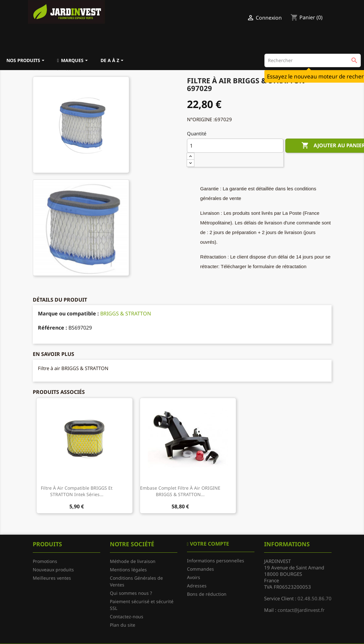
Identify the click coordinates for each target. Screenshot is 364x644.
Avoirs (194, 577)
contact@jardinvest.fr (301, 610)
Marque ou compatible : (68, 313)
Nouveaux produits (53, 570)
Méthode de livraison (133, 561)
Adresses (197, 586)
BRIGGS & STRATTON (126, 313)
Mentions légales (128, 570)
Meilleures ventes (52, 578)
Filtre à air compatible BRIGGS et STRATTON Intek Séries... (77, 491)
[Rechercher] (313, 60)
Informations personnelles (216, 561)
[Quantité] (235, 146)
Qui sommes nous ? (131, 593)
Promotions (45, 561)
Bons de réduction (207, 594)
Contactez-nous (127, 617)
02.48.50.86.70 (315, 598)
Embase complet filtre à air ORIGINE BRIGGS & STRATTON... (180, 491)
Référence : (53, 328)
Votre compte (209, 544)
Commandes (200, 569)
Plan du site (123, 625)
